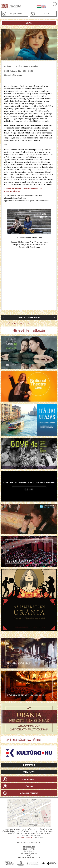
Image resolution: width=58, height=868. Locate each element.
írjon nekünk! (29, 851)
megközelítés (29, 847)
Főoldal (29, 786)
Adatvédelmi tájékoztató (29, 857)
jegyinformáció (29, 849)
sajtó (29, 855)
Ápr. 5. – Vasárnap (29, 317)
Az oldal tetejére (29, 793)
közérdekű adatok (29, 853)
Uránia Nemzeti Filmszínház (19, 323)
